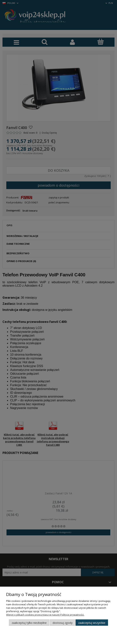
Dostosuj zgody (63, 623)
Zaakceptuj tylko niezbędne (29, 623)
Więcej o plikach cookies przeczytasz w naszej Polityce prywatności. (45, 615)
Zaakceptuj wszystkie (92, 623)
